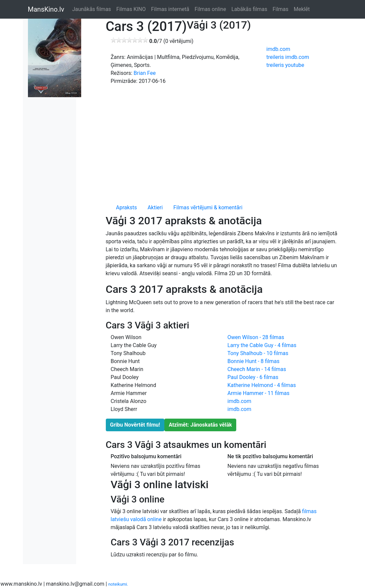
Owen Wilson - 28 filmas (256, 337)
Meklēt (302, 9)
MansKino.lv (46, 9)
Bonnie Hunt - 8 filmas (254, 361)
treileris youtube (285, 65)
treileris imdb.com (288, 57)
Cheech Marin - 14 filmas (257, 369)
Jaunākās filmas (92, 9)
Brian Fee (145, 73)
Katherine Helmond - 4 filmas (262, 385)
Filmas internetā (170, 9)
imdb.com (278, 49)
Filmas (280, 9)
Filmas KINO (131, 9)
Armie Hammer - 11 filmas (259, 393)
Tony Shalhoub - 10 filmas (258, 353)
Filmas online (210, 9)
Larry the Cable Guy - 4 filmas (262, 345)
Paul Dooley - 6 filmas (253, 377)
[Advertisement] (223, 143)
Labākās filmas (249, 9)
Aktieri (155, 207)
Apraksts (127, 207)
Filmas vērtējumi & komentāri (208, 207)
